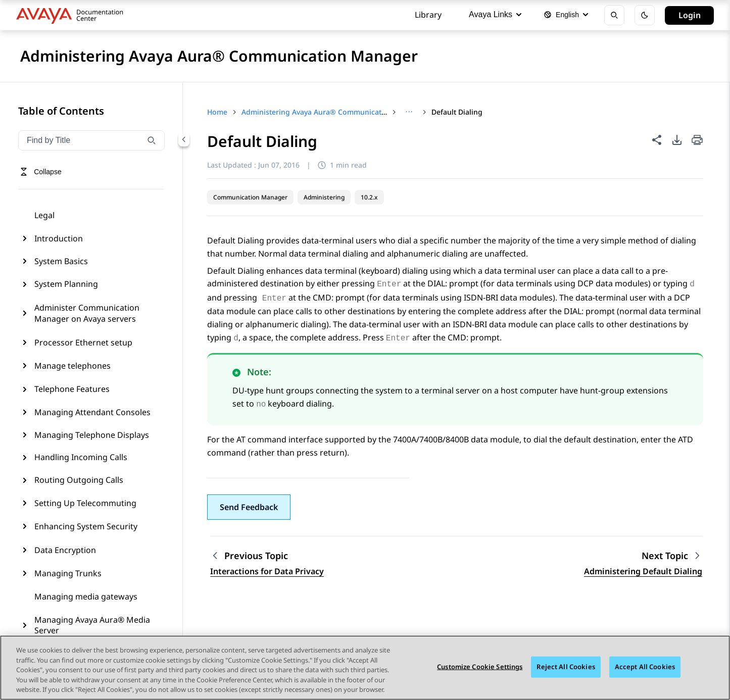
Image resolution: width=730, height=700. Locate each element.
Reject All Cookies (566, 667)
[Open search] (614, 15)
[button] (249, 507)
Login (690, 15)
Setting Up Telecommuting (85, 503)
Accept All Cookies (645, 667)
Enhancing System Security (86, 526)
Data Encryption (65, 550)
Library (428, 15)
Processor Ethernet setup (83, 342)
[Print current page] (697, 141)
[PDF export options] (677, 140)
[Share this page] (657, 140)
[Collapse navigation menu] (184, 139)
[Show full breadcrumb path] (409, 112)
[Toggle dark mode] (645, 15)
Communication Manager (250, 197)
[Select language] (566, 15)
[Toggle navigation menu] (41, 172)
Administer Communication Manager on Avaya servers (87, 313)
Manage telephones (72, 366)
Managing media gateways (86, 596)
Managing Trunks (68, 573)
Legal (44, 215)
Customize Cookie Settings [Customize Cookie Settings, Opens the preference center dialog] (480, 667)
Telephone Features (72, 389)
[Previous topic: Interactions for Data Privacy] (267, 556)
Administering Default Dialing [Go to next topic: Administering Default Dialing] (643, 571)
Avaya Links (495, 14)
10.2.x (369, 197)
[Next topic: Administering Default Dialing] (672, 556)
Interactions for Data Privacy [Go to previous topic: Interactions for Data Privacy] (267, 571)
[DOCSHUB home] (72, 15)
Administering (324, 197)
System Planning (66, 284)
